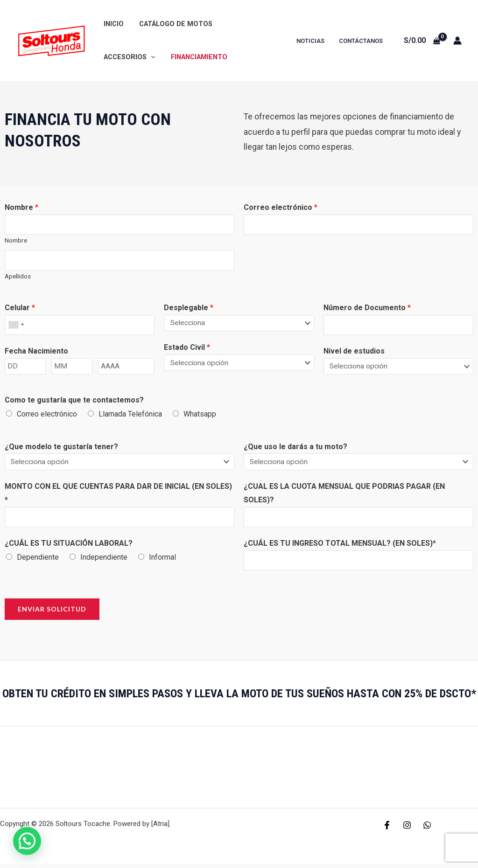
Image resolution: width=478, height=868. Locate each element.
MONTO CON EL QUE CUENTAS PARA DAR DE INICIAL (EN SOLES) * (118, 495)
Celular (20, 309)
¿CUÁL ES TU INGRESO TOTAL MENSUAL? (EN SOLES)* (340, 546)
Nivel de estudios (354, 353)
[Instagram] (407, 829)
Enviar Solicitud (52, 613)
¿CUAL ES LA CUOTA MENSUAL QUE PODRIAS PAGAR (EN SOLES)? (344, 495)
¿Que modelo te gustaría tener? (61, 448)
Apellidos (18, 278)
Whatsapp (200, 416)
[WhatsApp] (427, 829)
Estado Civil (187, 349)
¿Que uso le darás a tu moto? (295, 448)
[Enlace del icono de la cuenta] (457, 41)
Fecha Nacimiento (36, 353)
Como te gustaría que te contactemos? (74, 402)
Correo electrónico (281, 207)
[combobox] (16, 327)
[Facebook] (387, 829)
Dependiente (38, 560)
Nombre (21, 207)
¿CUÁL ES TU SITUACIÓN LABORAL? (69, 546)
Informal (162, 560)
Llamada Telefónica (130, 416)
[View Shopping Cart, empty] (422, 41)
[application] (270, 24)
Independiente (104, 560)
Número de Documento (367, 309)
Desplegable (189, 309)
